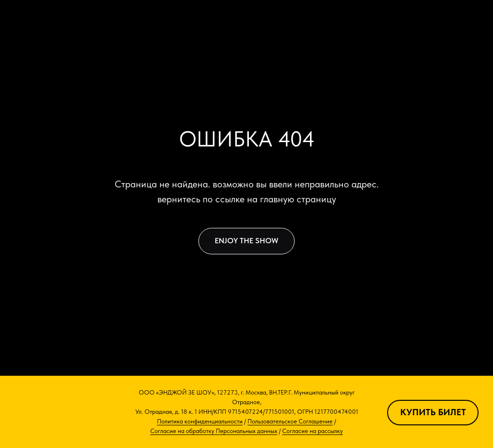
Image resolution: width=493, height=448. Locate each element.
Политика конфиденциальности (200, 421)
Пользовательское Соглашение (290, 421)
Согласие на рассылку (312, 431)
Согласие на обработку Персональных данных (214, 431)
